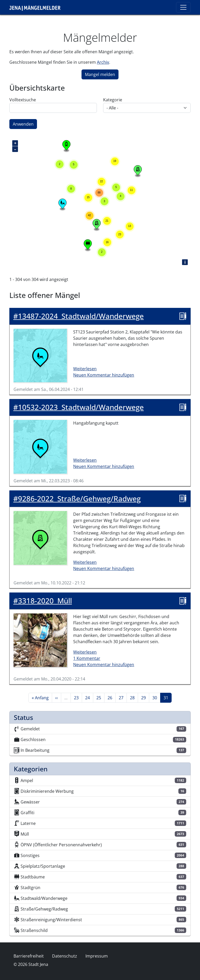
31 (167, 697)
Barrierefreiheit (29, 956)
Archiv (103, 62)
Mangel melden (100, 74)
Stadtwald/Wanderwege (79, 316)
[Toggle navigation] (183, 7)
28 (134, 697)
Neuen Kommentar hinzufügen (104, 375)
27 (123, 697)
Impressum (97, 956)
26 (111, 697)
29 (145, 697)
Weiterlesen (85, 369)
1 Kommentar (87, 658)
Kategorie (113, 100)
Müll (43, 601)
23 (78, 697)
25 (100, 697)
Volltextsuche (23, 100)
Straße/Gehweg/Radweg (77, 499)
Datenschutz (65, 956)
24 (89, 697)
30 (156, 697)
